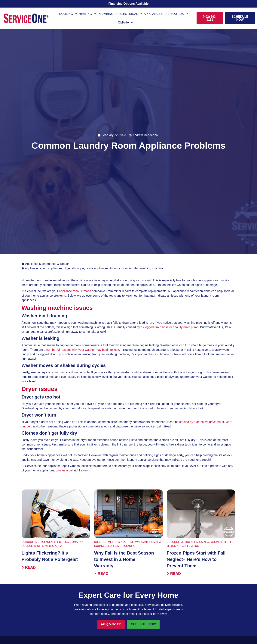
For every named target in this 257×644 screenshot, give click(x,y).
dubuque (78, 268)
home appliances (97, 268)
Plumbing (108, 14)
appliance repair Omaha (75, 291)
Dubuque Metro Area (37, 542)
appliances (55, 268)
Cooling (68, 14)
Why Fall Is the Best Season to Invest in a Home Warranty (124, 559)
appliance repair (36, 268)
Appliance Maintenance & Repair (47, 264)
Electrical (131, 14)
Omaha (125, 22)
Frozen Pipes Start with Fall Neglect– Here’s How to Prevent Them (196, 559)
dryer (67, 268)
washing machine (152, 268)
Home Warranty (138, 542)
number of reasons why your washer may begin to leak (83, 350)
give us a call (65, 470)
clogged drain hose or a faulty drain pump (170, 327)
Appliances (155, 14)
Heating (87, 14)
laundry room (119, 268)
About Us (178, 14)
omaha (134, 268)
